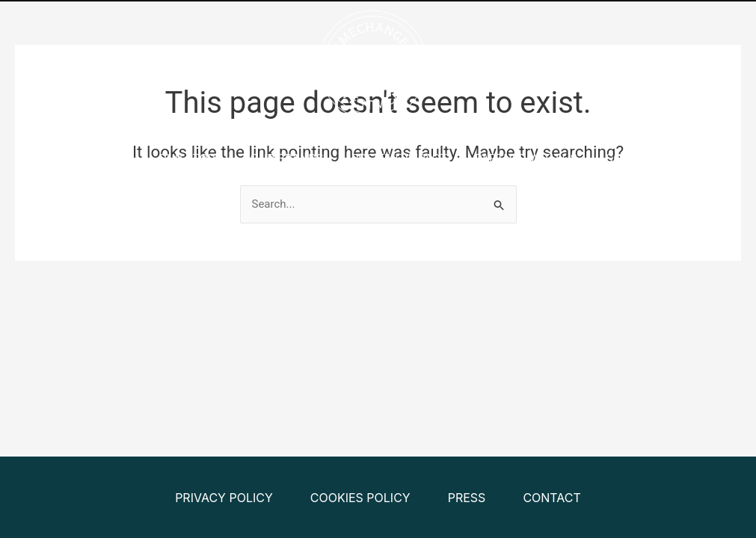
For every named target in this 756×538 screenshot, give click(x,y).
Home (113, 158)
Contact (632, 158)
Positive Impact (400, 158)
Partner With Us (526, 158)
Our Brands (287, 158)
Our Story (190, 158)
